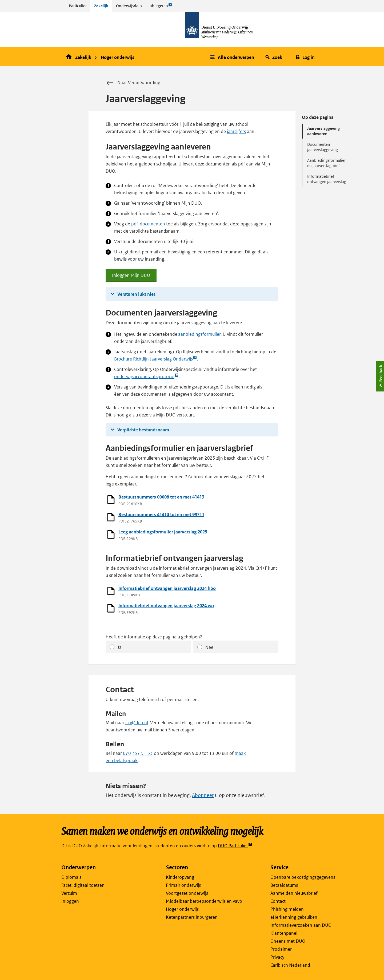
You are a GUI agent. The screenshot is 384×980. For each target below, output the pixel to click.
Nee (209, 647)
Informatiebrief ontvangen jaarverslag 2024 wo (166, 606)
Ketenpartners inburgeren (192, 917)
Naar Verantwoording (133, 83)
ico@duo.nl (137, 723)
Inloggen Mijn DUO (131, 277)
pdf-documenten (148, 224)
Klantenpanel (284, 933)
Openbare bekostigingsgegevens (303, 877)
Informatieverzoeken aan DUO (301, 925)
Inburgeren (160, 7)
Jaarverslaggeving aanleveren (323, 131)
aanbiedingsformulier (199, 334)
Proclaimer (281, 949)
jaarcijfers (236, 131)
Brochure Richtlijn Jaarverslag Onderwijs (156, 359)
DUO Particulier (235, 846)
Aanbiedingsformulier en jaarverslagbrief (326, 163)
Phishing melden (287, 909)
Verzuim (69, 893)
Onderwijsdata (129, 6)
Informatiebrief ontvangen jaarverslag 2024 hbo (167, 588)
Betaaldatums (284, 885)
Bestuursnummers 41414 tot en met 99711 (161, 515)
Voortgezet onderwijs (187, 893)
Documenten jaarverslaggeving (323, 147)
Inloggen (70, 901)
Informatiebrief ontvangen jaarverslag (327, 179)
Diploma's (71, 877)
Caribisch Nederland (290, 965)
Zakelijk (101, 6)
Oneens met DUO (288, 941)
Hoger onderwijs (118, 57)
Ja (120, 647)
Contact (278, 901)
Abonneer (203, 795)
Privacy (277, 957)
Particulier (78, 6)
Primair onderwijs (183, 885)
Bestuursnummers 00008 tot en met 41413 (161, 497)
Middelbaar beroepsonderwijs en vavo (204, 901)
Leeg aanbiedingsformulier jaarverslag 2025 (163, 532)
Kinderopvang (180, 877)
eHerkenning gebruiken (294, 917)
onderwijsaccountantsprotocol (146, 377)
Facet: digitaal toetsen (83, 885)
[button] (233, 57)
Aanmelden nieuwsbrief (294, 893)
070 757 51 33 (138, 753)
